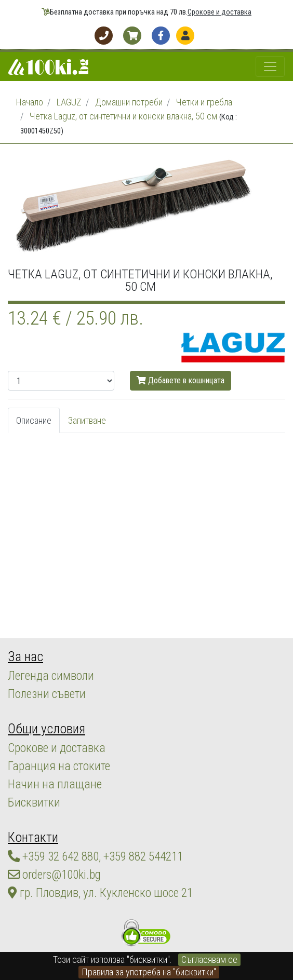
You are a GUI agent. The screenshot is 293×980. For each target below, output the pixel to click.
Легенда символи (51, 676)
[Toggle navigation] (270, 66)
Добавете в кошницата (181, 380)
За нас (25, 656)
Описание (34, 420)
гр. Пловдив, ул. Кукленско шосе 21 (100, 893)
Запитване (87, 420)
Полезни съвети (47, 694)
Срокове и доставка (219, 12)
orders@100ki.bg (54, 875)
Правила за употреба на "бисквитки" (149, 972)
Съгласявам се (209, 959)
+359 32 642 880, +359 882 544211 (95, 856)
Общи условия (46, 729)
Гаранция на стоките (59, 766)
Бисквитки (34, 802)
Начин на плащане (55, 784)
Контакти (33, 837)
